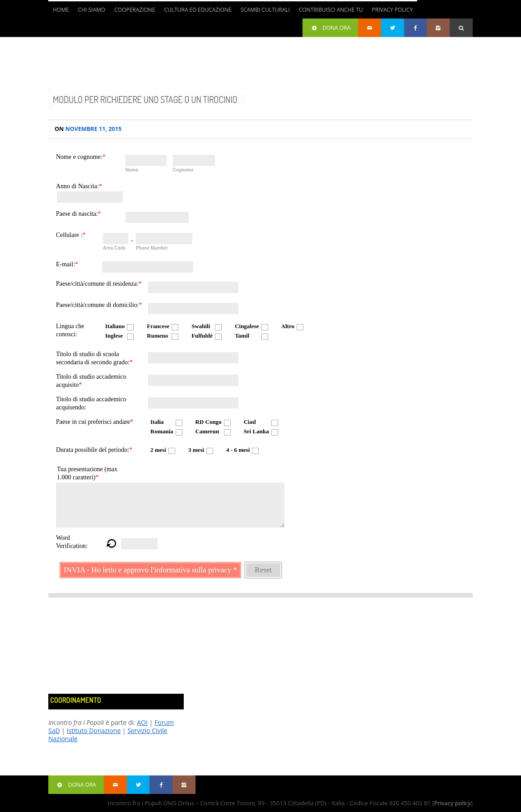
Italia (157, 422)
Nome (132, 170)
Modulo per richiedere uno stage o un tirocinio (145, 99)
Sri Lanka (256, 431)
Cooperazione (135, 10)
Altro (288, 326)
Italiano (115, 326)
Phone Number (152, 248)
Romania (162, 431)
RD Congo (209, 422)
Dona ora (330, 28)
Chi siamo (92, 10)
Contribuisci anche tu (331, 10)
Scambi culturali (265, 10)
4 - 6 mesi (238, 450)
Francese (158, 326)
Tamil (242, 336)
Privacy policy (452, 803)
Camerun (207, 431)
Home (61, 10)
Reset (263, 570)
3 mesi (196, 450)
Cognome (183, 170)
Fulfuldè (202, 336)
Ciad (250, 422)
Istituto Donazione (94, 731)
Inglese (114, 336)
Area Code (114, 248)
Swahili (201, 326)
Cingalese (247, 326)
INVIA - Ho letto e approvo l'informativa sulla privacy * (150, 570)
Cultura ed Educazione (198, 10)
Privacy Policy (393, 10)
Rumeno (157, 336)
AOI (142, 722)
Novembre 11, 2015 (88, 129)
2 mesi (158, 450)
